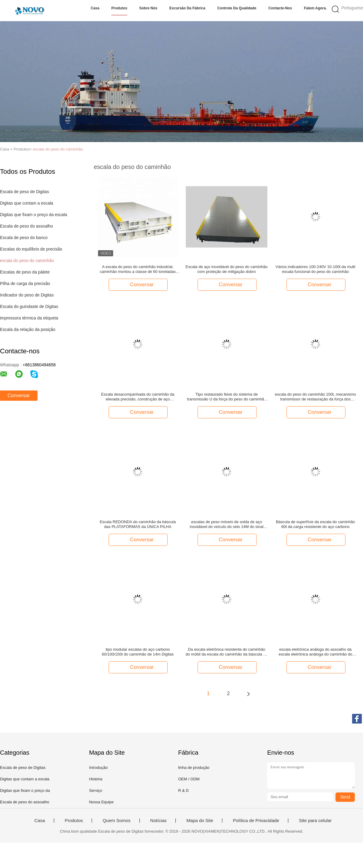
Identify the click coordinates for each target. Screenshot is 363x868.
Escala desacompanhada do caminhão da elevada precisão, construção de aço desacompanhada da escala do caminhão (138, 397)
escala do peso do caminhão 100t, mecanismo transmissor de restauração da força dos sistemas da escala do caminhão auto (316, 397)
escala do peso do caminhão (58, 149)
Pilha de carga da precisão (25, 283)
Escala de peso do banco (24, 238)
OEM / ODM (189, 779)
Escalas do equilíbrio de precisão (31, 249)
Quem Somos (116, 821)
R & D (183, 790)
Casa (95, 8)
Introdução (98, 768)
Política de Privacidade (256, 821)
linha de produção (194, 768)
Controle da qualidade (237, 8)
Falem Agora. (316, 8)
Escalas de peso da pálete (25, 272)
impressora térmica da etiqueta (29, 318)
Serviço (95, 790)
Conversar (19, 395)
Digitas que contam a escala (27, 203)
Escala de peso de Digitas (25, 192)
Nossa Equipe (101, 802)
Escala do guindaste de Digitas (29, 306)
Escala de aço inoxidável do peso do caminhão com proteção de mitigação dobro (227, 269)
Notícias (159, 821)
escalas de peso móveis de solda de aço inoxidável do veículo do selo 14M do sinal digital (227, 524)
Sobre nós (148, 8)
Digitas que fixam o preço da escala (34, 215)
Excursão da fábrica (187, 8)
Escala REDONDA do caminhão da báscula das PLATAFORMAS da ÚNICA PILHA (138, 524)
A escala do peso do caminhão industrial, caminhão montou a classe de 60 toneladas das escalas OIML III (138, 269)
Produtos (119, 8)
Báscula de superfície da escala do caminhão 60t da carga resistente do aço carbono (316, 524)
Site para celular (315, 821)
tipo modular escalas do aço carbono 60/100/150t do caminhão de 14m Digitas (138, 652)
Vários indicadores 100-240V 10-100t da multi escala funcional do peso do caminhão (316, 269)
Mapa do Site (200, 821)
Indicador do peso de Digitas (27, 295)
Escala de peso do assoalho (26, 226)
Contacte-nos (280, 8)
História (96, 779)
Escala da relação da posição (28, 329)
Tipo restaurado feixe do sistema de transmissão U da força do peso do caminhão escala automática (227, 397)
